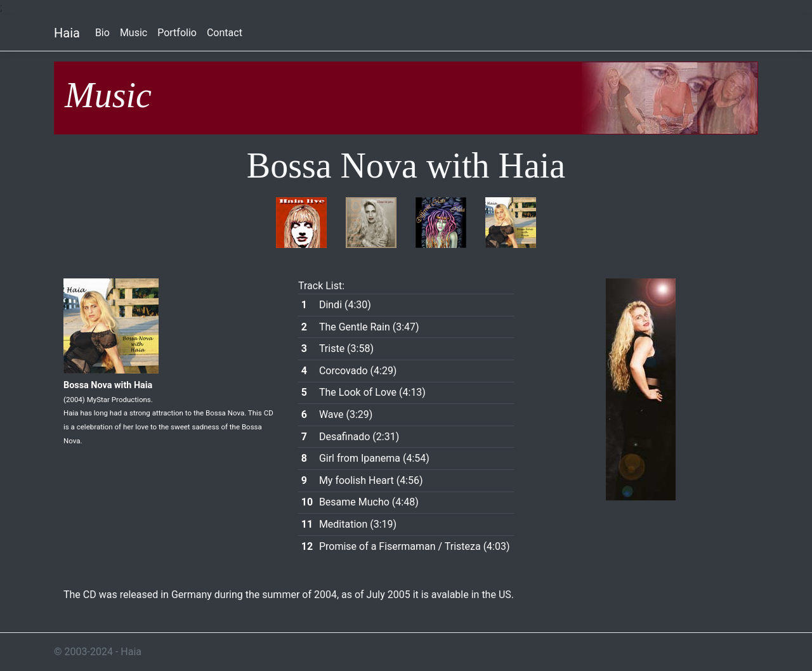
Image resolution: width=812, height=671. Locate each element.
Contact (225, 33)
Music (134, 33)
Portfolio (177, 33)
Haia (67, 33)
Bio (102, 33)
